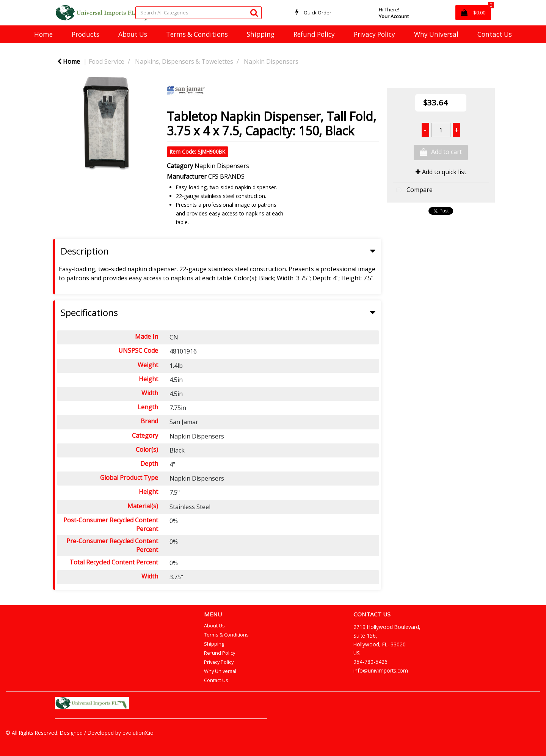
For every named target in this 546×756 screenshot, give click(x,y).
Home (43, 34)
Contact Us (495, 34)
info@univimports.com (381, 670)
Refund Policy (314, 34)
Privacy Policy (374, 34)
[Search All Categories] (198, 13)
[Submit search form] (254, 12)
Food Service (107, 61)
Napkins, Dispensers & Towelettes (184, 61)
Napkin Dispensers (271, 61)
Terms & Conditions (197, 34)
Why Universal (436, 34)
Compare (413, 190)
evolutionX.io (138, 733)
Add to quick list (441, 172)
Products (86, 34)
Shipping (261, 34)
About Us (133, 34)
